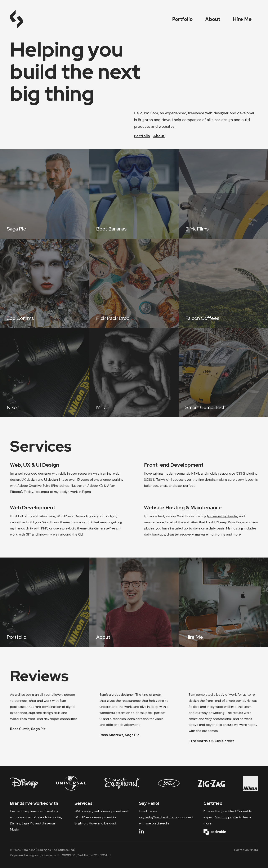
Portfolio (182, 19)
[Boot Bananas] (134, 194)
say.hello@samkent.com (157, 817)
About (213, 19)
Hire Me (242, 19)
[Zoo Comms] (45, 283)
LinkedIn (163, 823)
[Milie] (134, 373)
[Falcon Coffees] (223, 283)
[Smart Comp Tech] (223, 373)
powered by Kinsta (223, 516)
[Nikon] (45, 373)
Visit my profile (227, 817)
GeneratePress (106, 528)
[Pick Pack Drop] (134, 283)
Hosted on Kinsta (246, 850)
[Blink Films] (223, 194)
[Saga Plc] (45, 194)
